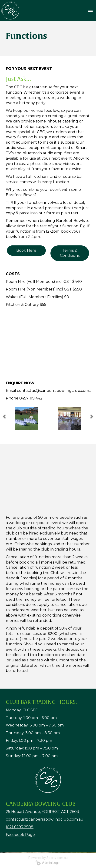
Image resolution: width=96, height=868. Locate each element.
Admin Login (48, 863)
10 (67, 369)
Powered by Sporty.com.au (48, 858)
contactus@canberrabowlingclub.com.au (56, 391)
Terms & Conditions (70, 253)
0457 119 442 (31, 398)
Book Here (26, 250)
